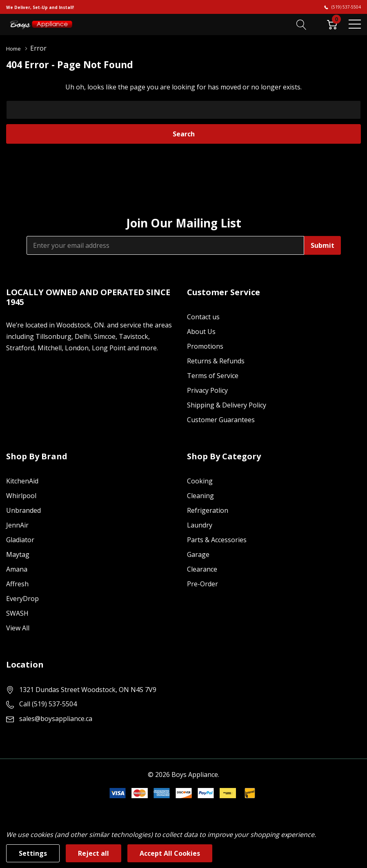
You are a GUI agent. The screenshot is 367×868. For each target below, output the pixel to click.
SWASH (17, 613)
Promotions (205, 346)
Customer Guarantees (221, 419)
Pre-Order (202, 583)
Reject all (93, 853)
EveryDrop (22, 598)
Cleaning (200, 495)
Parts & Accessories (217, 539)
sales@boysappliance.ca (56, 718)
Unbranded (23, 510)
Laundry (200, 525)
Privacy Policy (207, 390)
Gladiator (20, 539)
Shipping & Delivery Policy (227, 405)
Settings (33, 853)
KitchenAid (22, 481)
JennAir (17, 525)
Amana (17, 569)
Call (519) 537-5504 (48, 703)
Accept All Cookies (170, 853)
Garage (198, 554)
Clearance (202, 569)
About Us (201, 331)
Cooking (200, 481)
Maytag (18, 554)
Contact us (203, 316)
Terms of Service (213, 375)
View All (18, 628)
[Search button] (301, 24)
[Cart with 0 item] (332, 24)
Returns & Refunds (216, 361)
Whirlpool (21, 495)
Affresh (17, 583)
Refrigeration (208, 510)
